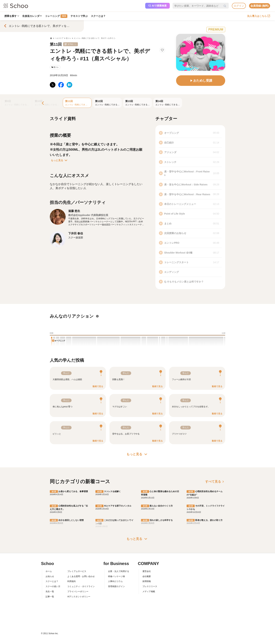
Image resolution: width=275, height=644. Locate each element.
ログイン (239, 6)
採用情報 (147, 581)
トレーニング (56, 16)
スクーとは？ (98, 16)
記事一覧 (50, 597)
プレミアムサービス (77, 571)
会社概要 (147, 576)
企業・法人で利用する (119, 571)
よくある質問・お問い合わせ (81, 576)
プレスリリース (150, 586)
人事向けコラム (115, 581)
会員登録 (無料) (260, 6)
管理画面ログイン (116, 586)
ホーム (49, 571)
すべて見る (215, 482)
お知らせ (50, 576)
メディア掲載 (149, 592)
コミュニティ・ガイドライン (81, 586)
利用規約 (72, 581)
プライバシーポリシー (78, 592)
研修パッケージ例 (116, 576)
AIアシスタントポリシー (79, 597)
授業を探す (12, 16)
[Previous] (43, 103)
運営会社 (147, 571)
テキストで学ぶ (79, 16)
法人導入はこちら (259, 16)
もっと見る (60, 160)
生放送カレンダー (32, 16)
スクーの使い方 (53, 586)
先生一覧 (50, 592)
